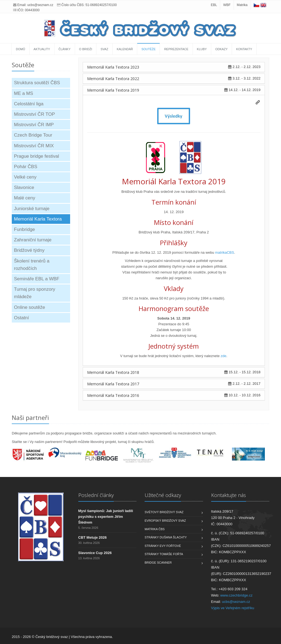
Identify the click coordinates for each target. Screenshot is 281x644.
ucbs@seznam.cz (40, 5)
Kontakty (244, 49)
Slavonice (24, 187)
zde (224, 356)
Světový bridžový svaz (164, 512)
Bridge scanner (158, 563)
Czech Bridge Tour (33, 135)
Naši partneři (30, 417)
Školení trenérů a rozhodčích (32, 265)
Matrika (242, 5)
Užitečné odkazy (163, 495)
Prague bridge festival (36, 156)
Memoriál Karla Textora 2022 (113, 79)
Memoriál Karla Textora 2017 (113, 384)
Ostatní (21, 318)
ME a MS (24, 93)
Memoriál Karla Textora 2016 (113, 395)
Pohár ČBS (26, 167)
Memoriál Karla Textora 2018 (113, 372)
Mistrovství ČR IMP (34, 125)
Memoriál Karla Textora (38, 219)
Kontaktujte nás (229, 495)
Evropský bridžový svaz (165, 521)
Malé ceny (25, 198)
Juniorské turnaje (32, 209)
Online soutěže (29, 307)
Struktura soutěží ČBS (37, 83)
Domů (21, 49)
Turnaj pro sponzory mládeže (35, 293)
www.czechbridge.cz (236, 595)
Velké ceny (25, 177)
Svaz (104, 49)
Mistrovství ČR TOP (35, 114)
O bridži (86, 49)
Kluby (202, 49)
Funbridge (25, 229)
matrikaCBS (224, 252)
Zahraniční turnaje (33, 240)
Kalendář (125, 49)
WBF (227, 5)
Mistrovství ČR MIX (34, 146)
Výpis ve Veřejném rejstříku (233, 608)
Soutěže (148, 49)
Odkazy (221, 49)
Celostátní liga (29, 104)
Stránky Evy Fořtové (163, 546)
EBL (214, 5)
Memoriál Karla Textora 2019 (113, 90)
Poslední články (96, 495)
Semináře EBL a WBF (37, 279)
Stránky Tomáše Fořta (164, 554)
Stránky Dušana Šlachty (166, 537)
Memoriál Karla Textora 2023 (113, 67)
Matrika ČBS (155, 529)
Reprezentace (176, 49)
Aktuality (42, 49)
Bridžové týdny (29, 250)
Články (65, 49)
